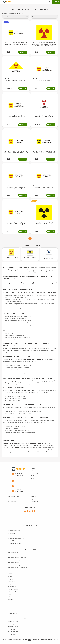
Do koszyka (23, 52)
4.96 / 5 (30, 514)
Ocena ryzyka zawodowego (14, 552)
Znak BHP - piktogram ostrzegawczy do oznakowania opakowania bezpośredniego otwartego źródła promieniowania (44, 44)
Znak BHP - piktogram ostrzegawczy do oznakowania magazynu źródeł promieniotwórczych (16, 116)
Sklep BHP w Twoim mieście (14, 496)
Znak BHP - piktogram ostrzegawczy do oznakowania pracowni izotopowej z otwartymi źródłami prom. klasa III (16, 187)
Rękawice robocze (12, 611)
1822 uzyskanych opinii (30, 515)
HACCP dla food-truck (13, 634)
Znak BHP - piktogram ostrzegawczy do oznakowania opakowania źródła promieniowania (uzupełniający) (44, 223)
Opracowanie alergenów (13, 627)
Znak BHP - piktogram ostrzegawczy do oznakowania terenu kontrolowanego (16, 80)
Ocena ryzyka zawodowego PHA (15, 562)
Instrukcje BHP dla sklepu (13, 541)
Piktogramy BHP (11, 579)
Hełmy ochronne (11, 616)
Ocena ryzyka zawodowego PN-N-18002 (17, 557)
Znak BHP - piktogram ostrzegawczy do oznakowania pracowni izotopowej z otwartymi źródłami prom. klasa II (44, 187)
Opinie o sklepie (30, 508)
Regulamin (33, 499)
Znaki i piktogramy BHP (30, 571)
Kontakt (33, 481)
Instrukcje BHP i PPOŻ (30, 525)
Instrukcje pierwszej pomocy (14, 536)
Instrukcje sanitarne (12, 533)
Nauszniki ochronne (12, 613)
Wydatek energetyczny (13, 555)
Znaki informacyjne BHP (13, 594)
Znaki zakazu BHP (12, 592)
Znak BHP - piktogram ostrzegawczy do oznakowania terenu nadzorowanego (44, 116)
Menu (49, 2)
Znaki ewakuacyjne (12, 581)
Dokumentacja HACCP (13, 621)
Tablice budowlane (12, 587)
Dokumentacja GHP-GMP (13, 624)
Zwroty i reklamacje (35, 476)
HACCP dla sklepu (12, 629)
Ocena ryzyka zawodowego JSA (15, 565)
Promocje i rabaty (35, 473)
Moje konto (34, 496)
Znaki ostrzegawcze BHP (13, 589)
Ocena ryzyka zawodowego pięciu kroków (17, 568)
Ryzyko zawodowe (30, 549)
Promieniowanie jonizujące (11, 258)
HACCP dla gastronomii (13, 632)
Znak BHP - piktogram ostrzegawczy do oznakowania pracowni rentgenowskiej (16, 43)
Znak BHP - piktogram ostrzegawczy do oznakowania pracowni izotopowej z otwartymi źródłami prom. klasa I (16, 223)
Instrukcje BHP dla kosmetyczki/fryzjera (16, 538)
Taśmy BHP (10, 599)
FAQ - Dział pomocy (12, 501)
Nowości (33, 478)
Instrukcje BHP (11, 528)
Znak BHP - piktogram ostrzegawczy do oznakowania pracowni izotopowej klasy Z (16, 152)
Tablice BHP (10, 576)
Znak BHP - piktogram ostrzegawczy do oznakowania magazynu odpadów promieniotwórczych (44, 80)
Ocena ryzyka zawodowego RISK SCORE (17, 560)
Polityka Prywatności (36, 501)
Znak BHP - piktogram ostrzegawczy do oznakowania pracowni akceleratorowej (44, 152)
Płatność (33, 471)
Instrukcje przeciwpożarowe (14, 531)
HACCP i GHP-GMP (30, 619)
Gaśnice (9, 606)
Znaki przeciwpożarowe (13, 584)
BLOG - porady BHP (12, 499)
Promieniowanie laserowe (30, 258)
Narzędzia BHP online (12, 504)
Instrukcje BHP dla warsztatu (14, 546)
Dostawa (33, 468)
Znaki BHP (10, 574)
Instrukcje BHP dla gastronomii (15, 543)
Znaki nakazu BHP (12, 597)
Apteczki (9, 608)
